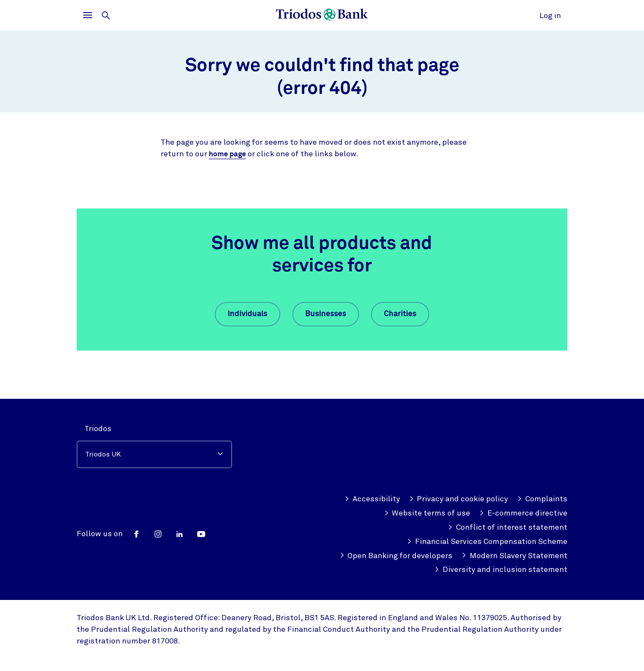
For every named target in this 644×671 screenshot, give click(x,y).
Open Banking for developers (396, 556)
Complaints (542, 499)
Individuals (248, 314)
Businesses (326, 314)
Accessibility (372, 499)
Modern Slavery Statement (514, 556)
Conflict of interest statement (508, 527)
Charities (400, 314)
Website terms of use (427, 513)
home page (229, 154)
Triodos (98, 429)
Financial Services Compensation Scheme (487, 542)
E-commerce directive (523, 513)
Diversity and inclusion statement (501, 570)
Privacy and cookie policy (459, 499)
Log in (550, 16)
